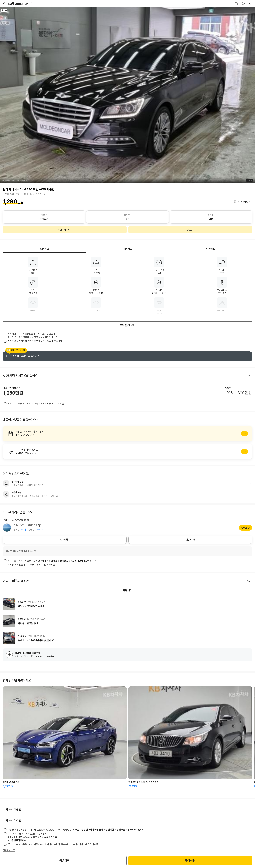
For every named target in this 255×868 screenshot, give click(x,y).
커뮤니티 (127, 590)
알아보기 (127, 434)
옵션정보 (44, 249)
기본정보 (127, 249)
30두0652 (20, 4)
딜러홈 (244, 528)
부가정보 (211, 249)
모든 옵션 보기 (127, 325)
